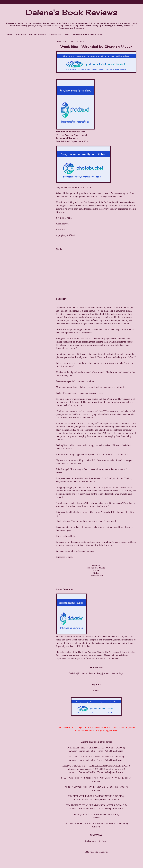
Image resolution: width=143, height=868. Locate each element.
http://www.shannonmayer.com (70, 658)
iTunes (96, 570)
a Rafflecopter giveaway (96, 852)
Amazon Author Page (113, 673)
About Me (21, 34)
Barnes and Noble (96, 568)
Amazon (96, 565)
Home (10, 34)
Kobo (96, 573)
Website (73, 673)
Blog (99, 673)
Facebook (83, 673)
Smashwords (96, 576)
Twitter (92, 673)
